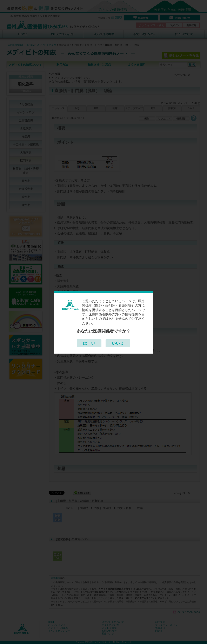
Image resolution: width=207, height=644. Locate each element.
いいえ (118, 343)
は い (89, 343)
